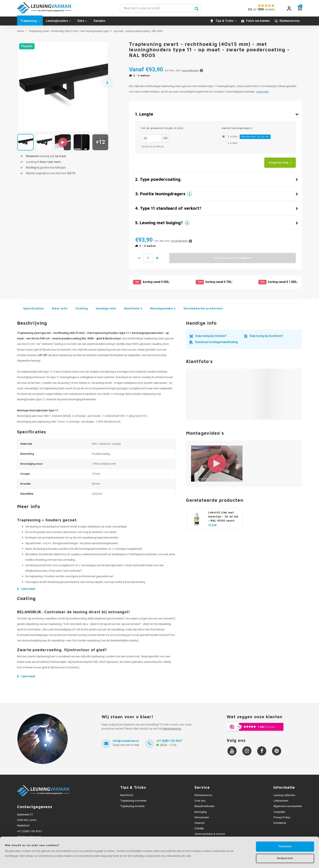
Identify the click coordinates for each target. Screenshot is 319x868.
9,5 (250, 10)
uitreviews (264, 10)
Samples (99, 23)
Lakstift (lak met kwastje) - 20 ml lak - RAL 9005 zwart (223, 518)
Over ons (200, 803)
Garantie (199, 825)
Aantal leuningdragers (237, 130)
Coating (82, 310)
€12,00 (212, 527)
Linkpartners (281, 803)
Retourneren (202, 819)
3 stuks (233, 145)
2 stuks (249, 139)
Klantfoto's (133, 310)
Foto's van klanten (258, 23)
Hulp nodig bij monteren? (266, 338)
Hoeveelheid (150, 260)
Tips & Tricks (226, 23)
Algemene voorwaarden (288, 808)
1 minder (139, 260)
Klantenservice (290, 23)
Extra (82, 23)
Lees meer (262, 94)
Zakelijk (199, 830)
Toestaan (285, 846)
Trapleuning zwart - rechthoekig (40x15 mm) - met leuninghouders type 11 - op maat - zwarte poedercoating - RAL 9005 (96, 33)
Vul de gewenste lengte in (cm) (162, 130)
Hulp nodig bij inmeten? (211, 338)
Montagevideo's (163, 310)
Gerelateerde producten (203, 310)
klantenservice (172, 731)
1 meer (161, 260)
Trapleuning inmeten (132, 808)
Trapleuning (30, 23)
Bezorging (201, 814)
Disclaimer (280, 825)
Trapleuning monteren (133, 803)
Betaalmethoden (204, 808)
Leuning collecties (284, 797)
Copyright (279, 814)
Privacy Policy (282, 819)
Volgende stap (279, 164)
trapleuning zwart (54, 390)
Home (20, 33)
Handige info (106, 310)
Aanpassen (285, 858)
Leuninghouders (58, 23)
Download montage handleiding (216, 344)
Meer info (60, 310)
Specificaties (33, 310)
